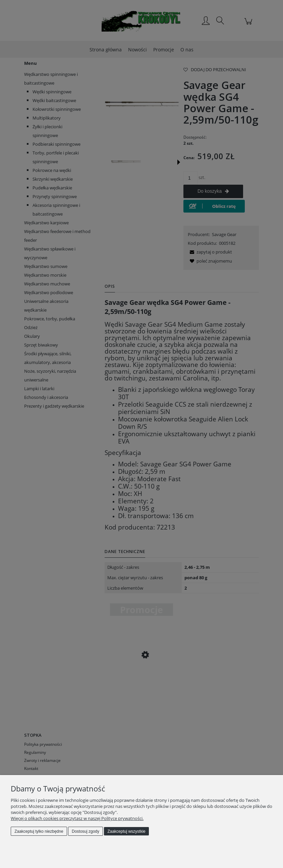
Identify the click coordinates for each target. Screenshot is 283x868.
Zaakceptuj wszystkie (126, 831)
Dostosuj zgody (86, 831)
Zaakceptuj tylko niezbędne (39, 831)
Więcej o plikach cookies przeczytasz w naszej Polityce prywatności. (77, 818)
